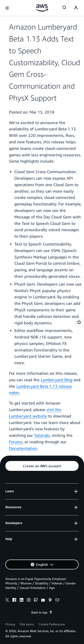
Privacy (10, 624)
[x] (7, 601)
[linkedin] (22, 601)
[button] (42, 466)
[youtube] (43, 601)
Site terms (27, 624)
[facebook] (14, 601)
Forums (16, 442)
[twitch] (36, 601)
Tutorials (42, 435)
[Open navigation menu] (7, 8)
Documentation (23, 448)
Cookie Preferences (52, 624)
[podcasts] (50, 601)
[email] (57, 601)
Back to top (42, 612)
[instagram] (29, 601)
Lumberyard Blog (57, 380)
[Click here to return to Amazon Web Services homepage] (42, 8)
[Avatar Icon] (76, 8)
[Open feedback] (79, 322)
